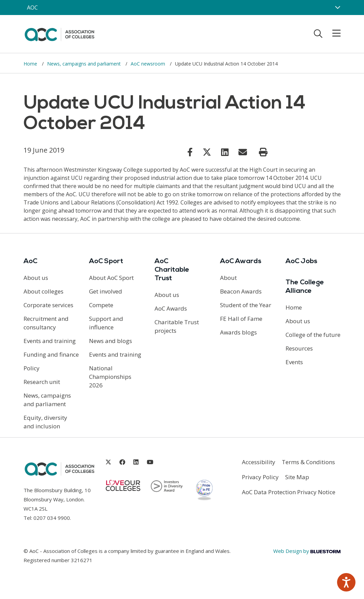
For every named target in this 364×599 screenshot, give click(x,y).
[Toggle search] (318, 33)
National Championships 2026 (110, 377)
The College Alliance (305, 287)
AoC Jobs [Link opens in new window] (301, 261)
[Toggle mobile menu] (332, 33)
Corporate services (48, 305)
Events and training (50, 341)
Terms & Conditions (308, 462)
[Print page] (263, 152)
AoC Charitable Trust (172, 270)
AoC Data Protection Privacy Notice (289, 492)
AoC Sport (106, 261)
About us (36, 278)
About (228, 278)
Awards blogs (238, 332)
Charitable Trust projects (177, 326)
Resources (299, 348)
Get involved (106, 291)
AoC (30, 261)
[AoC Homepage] (59, 33)
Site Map (297, 477)
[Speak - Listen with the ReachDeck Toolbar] (346, 582)
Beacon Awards (241, 291)
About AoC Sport (111, 278)
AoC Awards (171, 308)
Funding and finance (51, 354)
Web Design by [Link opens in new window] (307, 551)
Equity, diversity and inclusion (45, 422)
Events (294, 362)
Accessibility (259, 462)
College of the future (313, 335)
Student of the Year (246, 305)
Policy (32, 368)
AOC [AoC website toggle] (32, 8)
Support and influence (106, 323)
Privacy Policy (260, 477)
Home (31, 64)
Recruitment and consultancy (46, 323)
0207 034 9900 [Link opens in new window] (52, 518)
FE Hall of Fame (241, 319)
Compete (101, 305)
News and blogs (111, 341)
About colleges (43, 291)
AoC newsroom (149, 64)
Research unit (42, 382)
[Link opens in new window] (190, 152)
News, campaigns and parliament (85, 64)
